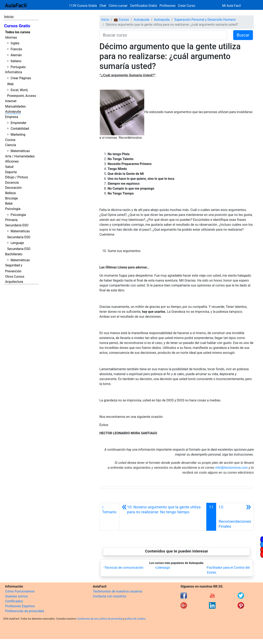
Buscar (243, 35)
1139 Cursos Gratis (83, 6)
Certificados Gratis (143, 6)
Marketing (18, 135)
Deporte (11, 172)
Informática (14, 72)
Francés (16, 49)
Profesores (167, 6)
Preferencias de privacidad (25, 611)
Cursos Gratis (17, 26)
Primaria (11, 220)
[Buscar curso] (163, 35)
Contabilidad (20, 129)
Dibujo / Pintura (16, 177)
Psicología (13, 209)
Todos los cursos (18, 32)
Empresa (12, 117)
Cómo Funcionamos (20, 591)
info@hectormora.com (232, 468)
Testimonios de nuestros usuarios (118, 591)
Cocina (10, 140)
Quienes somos (17, 596)
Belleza (10, 193)
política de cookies (135, 619)
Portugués (18, 67)
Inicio (9, 17)
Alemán (16, 55)
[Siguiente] (235, 517)
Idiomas (11, 37)
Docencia (12, 183)
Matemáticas (20, 151)
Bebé (9, 203)
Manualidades (15, 106)
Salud (9, 167)
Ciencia (11, 145)
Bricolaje (12, 198)
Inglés (15, 43)
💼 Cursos (121, 20)
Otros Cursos (15, 277)
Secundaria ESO (17, 225)
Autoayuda (13, 112)
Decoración (13, 188)
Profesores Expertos (20, 606)
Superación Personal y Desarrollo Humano (205, 20)
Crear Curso (187, 6)
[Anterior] (163, 517)
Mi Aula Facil (231, 6)
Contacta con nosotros (110, 596)
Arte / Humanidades (20, 156)
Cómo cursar (118, 6)
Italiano (16, 61)
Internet (11, 101)
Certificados (14, 601)
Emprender (18, 123)
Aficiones (12, 161)
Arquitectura (14, 282)
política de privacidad (111, 619)
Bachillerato (14, 254)
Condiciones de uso (87, 619)
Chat (103, 6)
